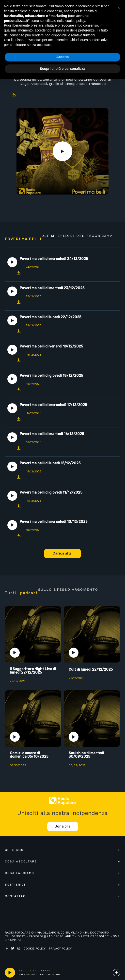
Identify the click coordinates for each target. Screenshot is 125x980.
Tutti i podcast (22, 593)
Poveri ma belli (23, 239)
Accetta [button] (63, 57)
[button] (119, 8)
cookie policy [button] (75, 21)
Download (14, 95)
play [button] (10, 973)
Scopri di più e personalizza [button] (62, 69)
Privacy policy (60, 949)
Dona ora (63, 826)
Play (62, 151)
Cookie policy (35, 949)
